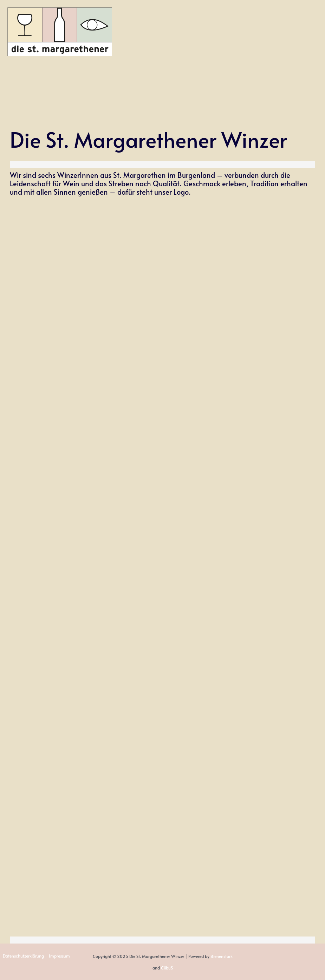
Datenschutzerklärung (23, 956)
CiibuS (167, 967)
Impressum (58, 956)
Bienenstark (222, 956)
